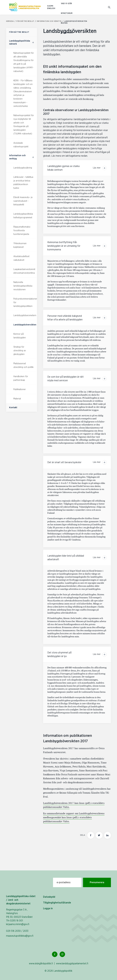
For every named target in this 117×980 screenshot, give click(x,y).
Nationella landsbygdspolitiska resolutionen (23, 286)
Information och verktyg (50, 21)
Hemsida (11, 21)
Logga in (48, 908)
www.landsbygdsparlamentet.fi (72, 964)
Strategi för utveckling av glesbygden (20, 351)
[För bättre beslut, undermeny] (33, 43)
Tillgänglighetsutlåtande (57, 903)
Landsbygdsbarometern (25, 316)
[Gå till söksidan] (109, 7)
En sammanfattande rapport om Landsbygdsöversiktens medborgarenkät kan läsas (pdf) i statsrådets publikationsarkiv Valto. (74, 817)
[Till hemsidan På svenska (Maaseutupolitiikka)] (25, 7)
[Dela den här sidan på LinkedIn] (107, 835)
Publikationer (20, 389)
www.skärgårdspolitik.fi (41, 964)
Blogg (64, 23)
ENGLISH (51, 8)
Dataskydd (49, 897)
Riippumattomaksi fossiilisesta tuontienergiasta (22, 231)
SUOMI (50, 6)
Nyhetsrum (67, 13)
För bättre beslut (26, 21)
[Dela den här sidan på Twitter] (99, 835)
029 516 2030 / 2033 (17, 931)
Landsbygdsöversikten (25, 325)
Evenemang (67, 33)
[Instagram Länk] (62, 954)
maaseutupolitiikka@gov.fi (20, 936)
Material (17, 399)
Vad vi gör (66, 4)
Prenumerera (97, 882)
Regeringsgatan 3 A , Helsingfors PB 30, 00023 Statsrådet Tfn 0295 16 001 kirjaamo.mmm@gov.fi (19, 917)
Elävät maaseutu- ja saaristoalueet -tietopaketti (23, 201)
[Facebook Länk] (55, 954)
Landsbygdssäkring (23, 168)
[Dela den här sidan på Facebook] (91, 835)
